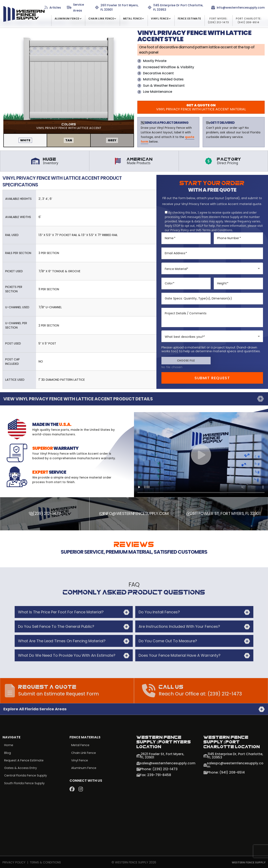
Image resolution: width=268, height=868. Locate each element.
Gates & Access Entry (21, 767)
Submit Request (212, 377)
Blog (8, 752)
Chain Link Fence (84, 752)
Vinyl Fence (80, 760)
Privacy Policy (14, 862)
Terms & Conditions (45, 862)
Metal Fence (81, 744)
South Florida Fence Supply (25, 783)
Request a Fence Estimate (25, 760)
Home (9, 744)
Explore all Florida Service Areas (35, 708)
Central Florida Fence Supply (26, 775)
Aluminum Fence (84, 767)
